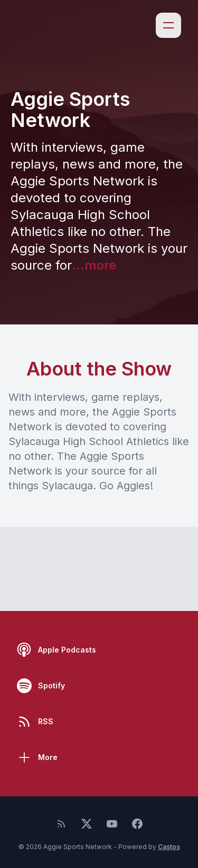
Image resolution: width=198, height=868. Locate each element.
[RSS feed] (61, 824)
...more (94, 265)
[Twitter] (87, 824)
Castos (169, 847)
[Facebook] (137, 824)
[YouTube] (112, 824)
